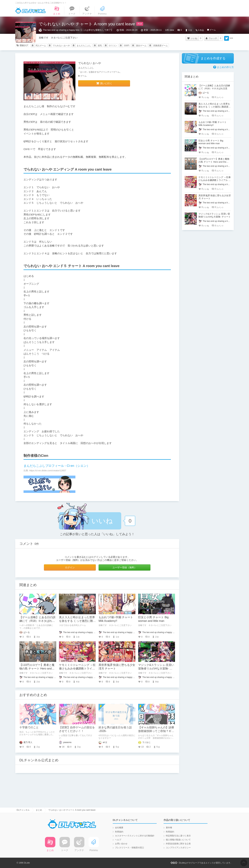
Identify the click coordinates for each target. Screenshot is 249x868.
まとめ (39, 810)
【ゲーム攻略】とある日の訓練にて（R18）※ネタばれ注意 (37, 621)
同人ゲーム (41, 46)
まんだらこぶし (84, 46)
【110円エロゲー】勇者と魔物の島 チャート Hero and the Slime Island (37, 669)
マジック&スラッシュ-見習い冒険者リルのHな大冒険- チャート (156, 669)
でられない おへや (61, 46)
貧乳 (100, 46)
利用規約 (119, 832)
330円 (127, 46)
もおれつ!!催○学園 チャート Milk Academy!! (213, 124)
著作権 (169, 828)
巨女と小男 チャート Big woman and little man (211, 142)
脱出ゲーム (141, 46)
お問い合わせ (121, 844)
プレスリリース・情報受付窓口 (130, 848)
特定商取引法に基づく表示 (178, 836)
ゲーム (213, 30)
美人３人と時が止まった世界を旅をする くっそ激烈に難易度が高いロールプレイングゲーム (215, 107)
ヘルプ (118, 840)
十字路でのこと (29, 727)
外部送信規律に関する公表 (178, 844)
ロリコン (113, 46)
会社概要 (119, 828)
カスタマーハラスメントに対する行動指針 (135, 836)
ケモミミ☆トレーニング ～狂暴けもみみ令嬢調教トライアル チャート (77, 669)
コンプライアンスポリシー (178, 848)
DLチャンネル (30, 11)
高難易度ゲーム (160, 46)
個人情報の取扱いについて (178, 840)
